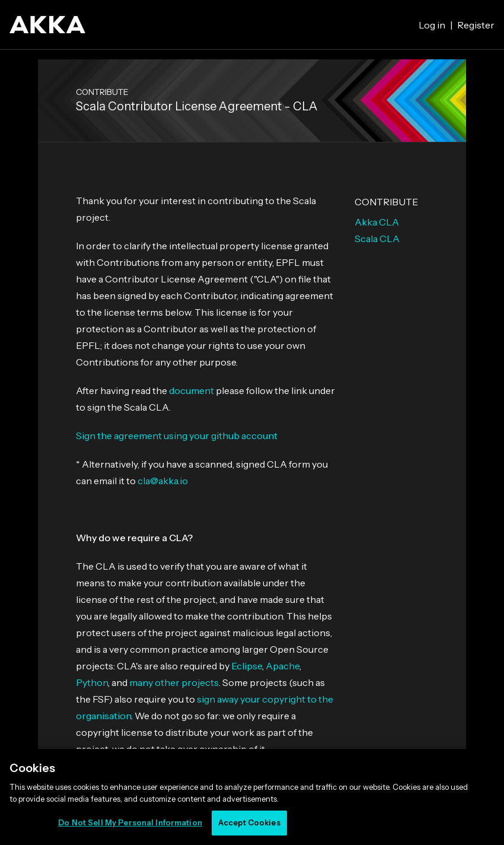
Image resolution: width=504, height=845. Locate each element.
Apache (283, 666)
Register (476, 25)
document (192, 390)
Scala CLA (377, 239)
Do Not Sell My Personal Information (130, 822)
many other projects (174, 682)
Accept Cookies (249, 822)
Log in (432, 25)
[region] (252, 797)
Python (92, 682)
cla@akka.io (163, 481)
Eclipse (247, 666)
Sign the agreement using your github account (177, 436)
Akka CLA (377, 222)
